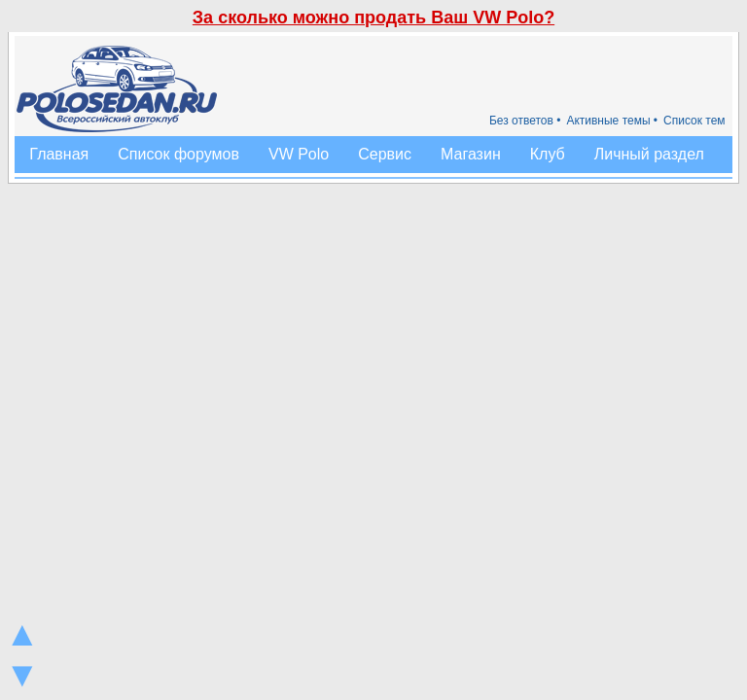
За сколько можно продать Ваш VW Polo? (373, 17)
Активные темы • (612, 121)
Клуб (548, 154)
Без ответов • (525, 121)
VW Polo (299, 154)
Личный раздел (649, 154)
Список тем (694, 121)
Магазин (471, 154)
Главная (59, 154)
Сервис (385, 154)
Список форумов (178, 154)
